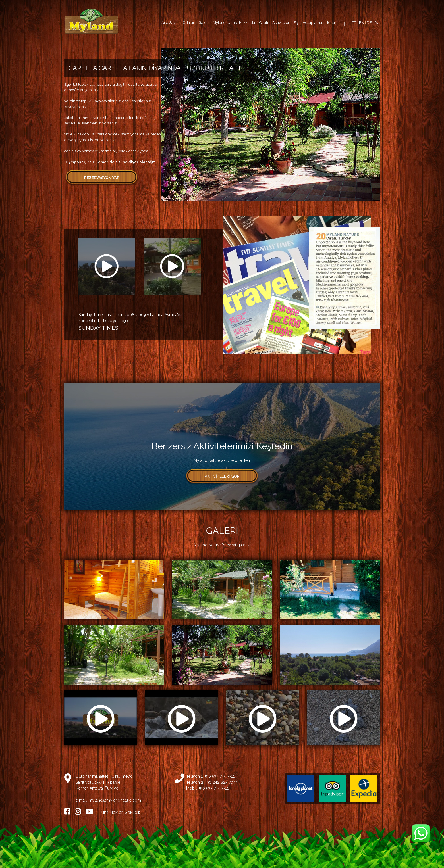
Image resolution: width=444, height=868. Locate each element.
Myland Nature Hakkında (234, 23)
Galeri (204, 23)
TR (354, 23)
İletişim (332, 23)
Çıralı (264, 23)
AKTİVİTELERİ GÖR (222, 476)
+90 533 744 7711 (220, 776)
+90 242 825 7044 (221, 782)
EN (362, 23)
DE (369, 23)
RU (377, 23)
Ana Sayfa (170, 23)
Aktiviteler (281, 23)
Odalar (189, 23)
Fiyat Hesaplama (308, 23)
